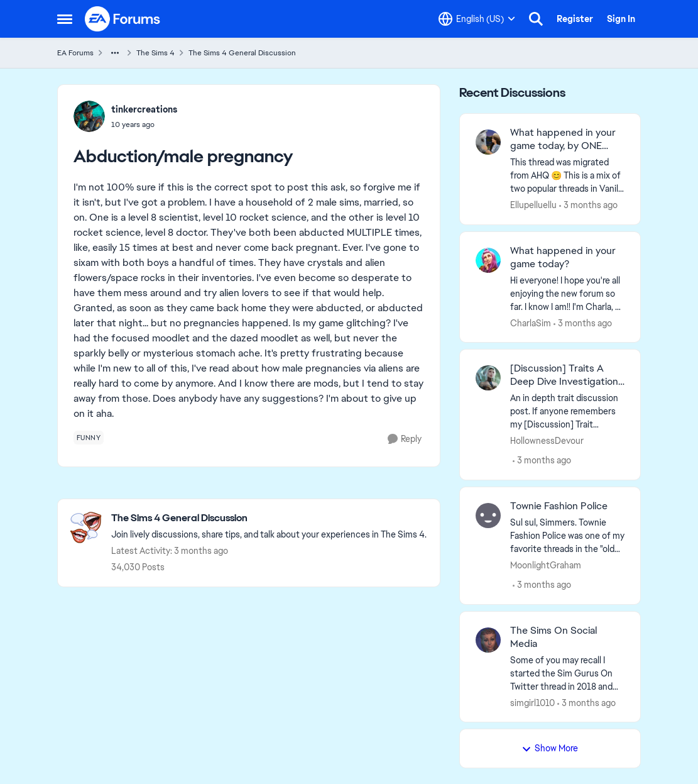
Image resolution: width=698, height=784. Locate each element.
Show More (550, 748)
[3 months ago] (588, 205)
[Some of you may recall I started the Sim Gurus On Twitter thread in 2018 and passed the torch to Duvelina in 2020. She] (568, 673)
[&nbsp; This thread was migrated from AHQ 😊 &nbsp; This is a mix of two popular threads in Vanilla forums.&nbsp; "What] (568, 176)
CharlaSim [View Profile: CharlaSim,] (531, 323)
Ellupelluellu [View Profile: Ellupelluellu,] (533, 205)
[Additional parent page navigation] (115, 53)
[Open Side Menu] (65, 19)
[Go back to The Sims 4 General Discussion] (269, 518)
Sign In (621, 19)
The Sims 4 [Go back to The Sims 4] (155, 53)
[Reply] (405, 439)
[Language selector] (477, 19)
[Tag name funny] (89, 438)
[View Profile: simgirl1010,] (488, 640)
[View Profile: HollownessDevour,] (488, 378)
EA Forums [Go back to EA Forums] (75, 53)
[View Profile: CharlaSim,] (488, 260)
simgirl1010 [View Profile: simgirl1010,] (532, 702)
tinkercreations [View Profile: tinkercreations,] (144, 109)
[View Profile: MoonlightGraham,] (488, 516)
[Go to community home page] (123, 19)
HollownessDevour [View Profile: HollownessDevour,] (547, 441)
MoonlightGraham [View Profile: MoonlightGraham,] (546, 565)
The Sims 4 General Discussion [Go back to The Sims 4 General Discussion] (242, 53)
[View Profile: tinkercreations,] (89, 116)
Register (575, 19)
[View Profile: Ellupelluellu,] (488, 142)
